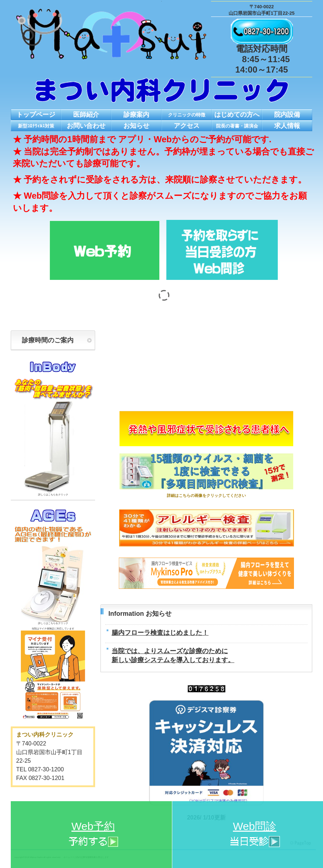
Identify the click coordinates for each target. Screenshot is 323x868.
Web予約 (93, 835)
